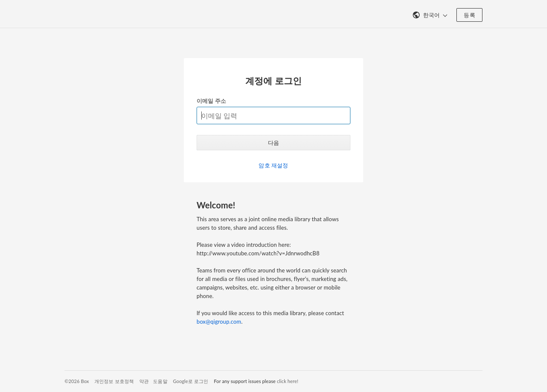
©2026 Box (77, 381)
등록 (469, 15)
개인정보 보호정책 (114, 381)
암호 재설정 (273, 165)
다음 (274, 143)
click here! (288, 381)
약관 (144, 381)
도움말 (160, 381)
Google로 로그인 (191, 381)
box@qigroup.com (219, 322)
